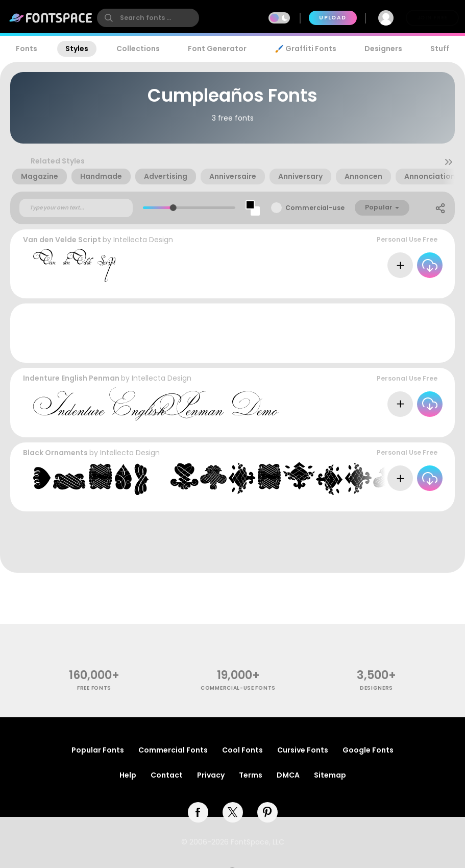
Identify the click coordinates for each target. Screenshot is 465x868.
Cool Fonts (242, 750)
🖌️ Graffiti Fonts (305, 49)
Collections (138, 49)
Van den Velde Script (62, 240)
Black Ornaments (55, 453)
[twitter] (233, 812)
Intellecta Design (143, 240)
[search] (148, 18)
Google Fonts (368, 750)
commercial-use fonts (238, 688)
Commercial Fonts (173, 750)
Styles (77, 49)
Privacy (211, 775)
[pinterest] (267, 812)
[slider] (173, 208)
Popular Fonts (98, 750)
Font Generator (217, 49)
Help (128, 775)
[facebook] (198, 812)
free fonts (94, 688)
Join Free (432, 18)
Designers (383, 49)
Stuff (440, 49)
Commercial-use (315, 208)
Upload (333, 18)
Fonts (27, 49)
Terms (251, 775)
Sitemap (330, 775)
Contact (167, 775)
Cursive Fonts (303, 750)
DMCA (288, 775)
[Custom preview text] (76, 208)
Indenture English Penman (71, 378)
